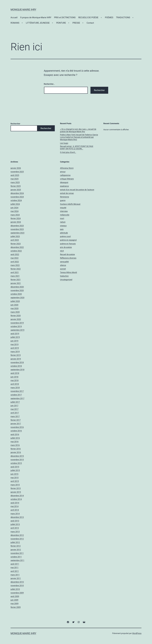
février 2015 (16, 488)
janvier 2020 (16, 319)
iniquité (63, 208)
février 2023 (16, 244)
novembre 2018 (17, 362)
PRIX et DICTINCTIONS (65, 17)
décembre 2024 (17, 193)
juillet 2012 (15, 542)
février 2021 (16, 280)
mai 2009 (15, 604)
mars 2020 (15, 312)
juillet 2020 (15, 301)
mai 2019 (15, 344)
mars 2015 (15, 485)
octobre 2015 (16, 463)
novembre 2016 (17, 427)
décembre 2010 (17, 582)
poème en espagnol (68, 240)
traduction (64, 276)
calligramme (65, 175)
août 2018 (15, 373)
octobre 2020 (16, 294)
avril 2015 (15, 481)
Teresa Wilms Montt (69, 272)
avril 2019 (15, 348)
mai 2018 (15, 380)
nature (63, 222)
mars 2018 (15, 388)
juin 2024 (14, 208)
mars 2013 (15, 532)
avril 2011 (15, 571)
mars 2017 (15, 416)
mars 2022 (15, 265)
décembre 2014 (17, 496)
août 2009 (15, 596)
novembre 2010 (17, 586)
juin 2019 (14, 341)
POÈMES (109, 17)
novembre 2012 (17, 539)
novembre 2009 (17, 593)
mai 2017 (15, 409)
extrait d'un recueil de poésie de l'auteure (77, 190)
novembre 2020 (17, 290)
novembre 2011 (17, 553)
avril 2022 (15, 262)
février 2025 (16, 186)
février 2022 (16, 269)
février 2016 (16, 449)
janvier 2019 (16, 359)
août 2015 (15, 467)
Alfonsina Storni (67, 168)
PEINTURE (61, 23)
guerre (63, 200)
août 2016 (15, 434)
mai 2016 (15, 442)
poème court (65, 236)
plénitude (64, 233)
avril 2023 (15, 240)
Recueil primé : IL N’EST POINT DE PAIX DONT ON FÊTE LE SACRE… (77, 147)
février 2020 (16, 316)
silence (63, 265)
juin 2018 (14, 377)
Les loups (64, 143)
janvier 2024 (16, 222)
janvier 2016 (16, 452)
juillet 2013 (15, 524)
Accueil (14, 17)
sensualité (64, 262)
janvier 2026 (16, 168)
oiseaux (63, 226)
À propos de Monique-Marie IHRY (36, 17)
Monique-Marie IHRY (23, 10)
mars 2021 (15, 276)
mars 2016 (15, 445)
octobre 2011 (16, 557)
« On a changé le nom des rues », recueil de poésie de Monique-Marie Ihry (78, 130)
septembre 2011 (17, 560)
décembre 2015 (17, 456)
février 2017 (16, 420)
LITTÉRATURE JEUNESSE (38, 23)
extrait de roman (67, 193)
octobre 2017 (16, 395)
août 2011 (15, 564)
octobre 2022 (16, 251)
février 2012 (16, 546)
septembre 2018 (17, 370)
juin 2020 (14, 305)
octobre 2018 (16, 366)
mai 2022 (15, 258)
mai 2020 (15, 308)
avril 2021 (15, 272)
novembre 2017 (17, 391)
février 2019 (16, 355)
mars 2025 (15, 182)
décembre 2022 (17, 247)
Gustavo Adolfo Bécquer (70, 204)
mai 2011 (15, 568)
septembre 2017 (17, 398)
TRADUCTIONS (123, 17)
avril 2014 (15, 510)
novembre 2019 (17, 323)
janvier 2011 (16, 578)
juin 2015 (14, 474)
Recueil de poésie (67, 254)
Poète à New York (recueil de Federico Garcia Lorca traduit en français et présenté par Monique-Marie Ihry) (79, 137)
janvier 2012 (16, 550)
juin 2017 (14, 406)
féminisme (65, 197)
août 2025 (15, 175)
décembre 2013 (17, 517)
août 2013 (15, 521)
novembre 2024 (17, 197)
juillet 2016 (15, 438)
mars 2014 (15, 514)
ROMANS (15, 23)
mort (62, 218)
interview (64, 211)
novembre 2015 (17, 460)
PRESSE (76, 23)
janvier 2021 (16, 283)
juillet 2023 (15, 236)
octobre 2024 (16, 200)
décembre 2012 (17, 535)
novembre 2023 (17, 229)
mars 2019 (15, 352)
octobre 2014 (16, 499)
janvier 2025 (16, 190)
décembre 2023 (17, 226)
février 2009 (16, 607)
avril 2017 (15, 413)
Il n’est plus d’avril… (68, 152)
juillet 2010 (15, 589)
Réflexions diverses (68, 258)
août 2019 (15, 334)
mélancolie (65, 215)
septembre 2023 (17, 233)
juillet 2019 (15, 337)
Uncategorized (66, 280)
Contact (90, 23)
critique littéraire (67, 179)
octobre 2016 (16, 431)
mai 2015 (15, 478)
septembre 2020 (17, 298)
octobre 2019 (16, 326)
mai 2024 (15, 211)
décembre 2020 (17, 287)
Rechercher (15, 124)
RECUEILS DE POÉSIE (88, 17)
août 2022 (15, 254)
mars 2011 (15, 575)
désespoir (64, 182)
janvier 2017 (16, 424)
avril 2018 (15, 384)
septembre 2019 (17, 330)
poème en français (68, 244)
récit (62, 251)
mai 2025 (15, 179)
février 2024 (16, 218)
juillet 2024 (15, 204)
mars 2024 (15, 215)
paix (62, 229)
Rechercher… (49, 84)
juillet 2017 (15, 402)
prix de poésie (66, 247)
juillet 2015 (15, 470)
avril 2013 (15, 528)
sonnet (63, 269)
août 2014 (15, 503)
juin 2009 (14, 600)
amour (63, 172)
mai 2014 (15, 506)
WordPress (137, 633)
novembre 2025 (17, 172)
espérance (64, 186)
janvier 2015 (16, 492)
